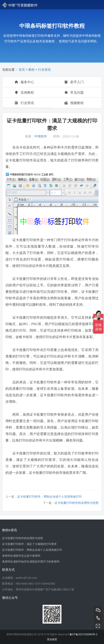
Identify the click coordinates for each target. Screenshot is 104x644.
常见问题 (74, 92)
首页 (22, 69)
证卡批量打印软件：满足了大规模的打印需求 (29, 544)
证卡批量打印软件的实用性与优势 (77, 503)
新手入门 (74, 82)
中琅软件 (41, 136)
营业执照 (52, 639)
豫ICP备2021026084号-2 (83, 634)
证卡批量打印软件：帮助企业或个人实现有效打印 (49, 496)
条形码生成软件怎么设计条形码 (21, 556)
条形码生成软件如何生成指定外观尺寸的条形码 (31, 561)
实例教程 (24, 92)
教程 (31, 69)
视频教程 (74, 103)
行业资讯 (44, 69)
